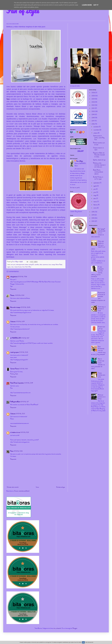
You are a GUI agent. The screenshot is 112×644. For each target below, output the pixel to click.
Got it (96, 5)
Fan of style (23, 11)
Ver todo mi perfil (75, 187)
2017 (93, 121)
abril (95, 198)
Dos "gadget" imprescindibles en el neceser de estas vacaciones (98, 233)
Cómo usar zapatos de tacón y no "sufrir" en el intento (98, 245)
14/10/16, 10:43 (18, 451)
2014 (93, 215)
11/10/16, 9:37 (25, 338)
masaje (53, 264)
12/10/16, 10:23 (24, 352)
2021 (93, 108)
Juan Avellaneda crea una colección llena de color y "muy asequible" (98, 350)
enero (95, 208)
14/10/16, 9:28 (25, 432)
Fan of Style (80, 161)
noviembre (97, 130)
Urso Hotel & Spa (54, 203)
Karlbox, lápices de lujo (99, 160)
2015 (93, 212)
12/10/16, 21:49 (29, 383)
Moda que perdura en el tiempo (102, 397)
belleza (27, 264)
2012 (93, 221)
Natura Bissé (59, 264)
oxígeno (9, 267)
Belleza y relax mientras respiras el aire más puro (99, 165)
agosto (95, 186)
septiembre (97, 183)
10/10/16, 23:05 (26, 307)
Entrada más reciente (13, 487)
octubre (96, 133)
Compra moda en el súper (98, 149)
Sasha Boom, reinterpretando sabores (98, 172)
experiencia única (47, 264)
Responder (13, 289)
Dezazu (13, 295)
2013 (93, 218)
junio (95, 192)
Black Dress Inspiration (17, 383)
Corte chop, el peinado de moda (102, 309)
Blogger (75, 628)
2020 (93, 111)
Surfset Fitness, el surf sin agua (98, 178)
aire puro (13, 264)
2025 (93, 96)
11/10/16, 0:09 (20, 321)
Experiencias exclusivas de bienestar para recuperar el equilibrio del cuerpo (98, 297)
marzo (95, 202)
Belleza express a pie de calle (99, 144)
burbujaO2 (31, 264)
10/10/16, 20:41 (20, 295)
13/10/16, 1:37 (25, 402)
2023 (93, 102)
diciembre (96, 127)
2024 (93, 99)
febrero (96, 205)
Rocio (12, 451)
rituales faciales (18, 267)
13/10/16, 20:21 (20, 414)
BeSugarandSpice (15, 402)
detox (41, 264)
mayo (95, 195)
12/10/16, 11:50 (24, 369)
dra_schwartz (57, 628)
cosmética (37, 264)
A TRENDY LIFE (16, 338)
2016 (93, 124)
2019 (93, 114)
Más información (89, 642)
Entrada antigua (61, 487)
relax (12, 267)
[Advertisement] (88, 35)
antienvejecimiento (20, 264)
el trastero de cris (15, 432)
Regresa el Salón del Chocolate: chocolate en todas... (99, 155)
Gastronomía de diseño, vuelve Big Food (99, 138)
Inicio (37, 487)
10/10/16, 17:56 (22, 277)
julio (95, 189)
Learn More (87, 5)
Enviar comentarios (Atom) (22, 491)
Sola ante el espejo (15, 307)
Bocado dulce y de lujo (101, 328)
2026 (93, 93)
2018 (93, 118)
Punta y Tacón (14, 374)
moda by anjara (14, 352)
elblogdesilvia (14, 277)
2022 (93, 105)
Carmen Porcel (15, 369)
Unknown (13, 321)
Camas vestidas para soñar (102, 375)
